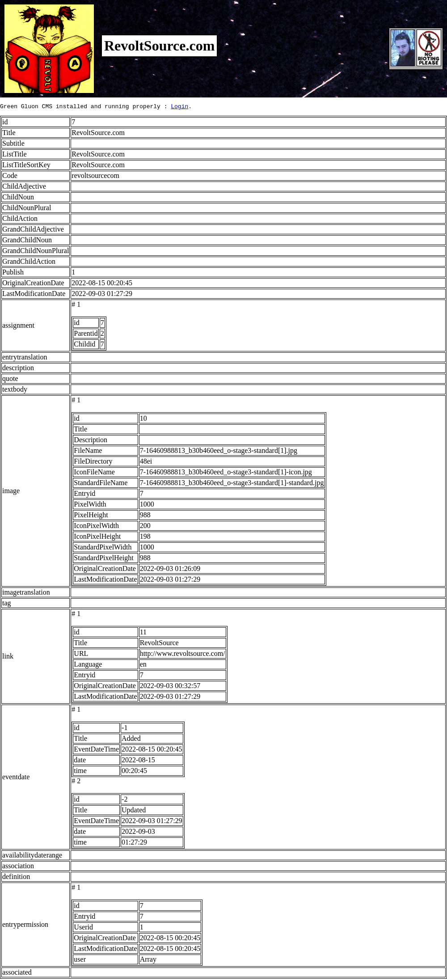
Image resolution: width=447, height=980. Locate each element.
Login (179, 107)
